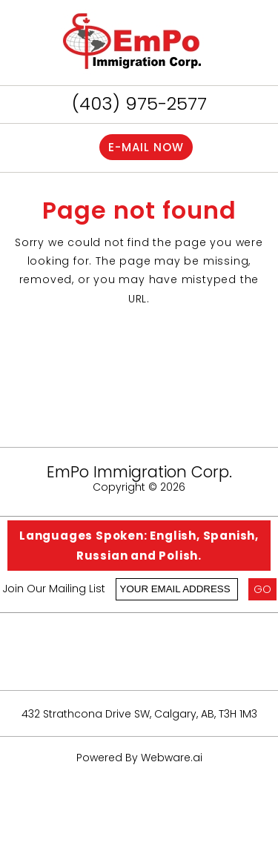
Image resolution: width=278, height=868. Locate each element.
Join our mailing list (54, 590)
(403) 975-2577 (139, 103)
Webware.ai (172, 758)
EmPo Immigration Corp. (139, 472)
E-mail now (146, 147)
